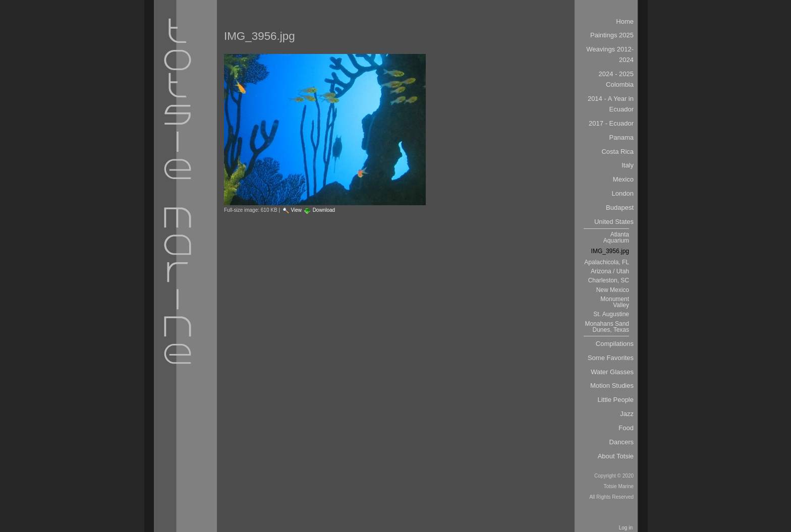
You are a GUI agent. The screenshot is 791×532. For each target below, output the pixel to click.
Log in (626, 528)
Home (625, 21)
